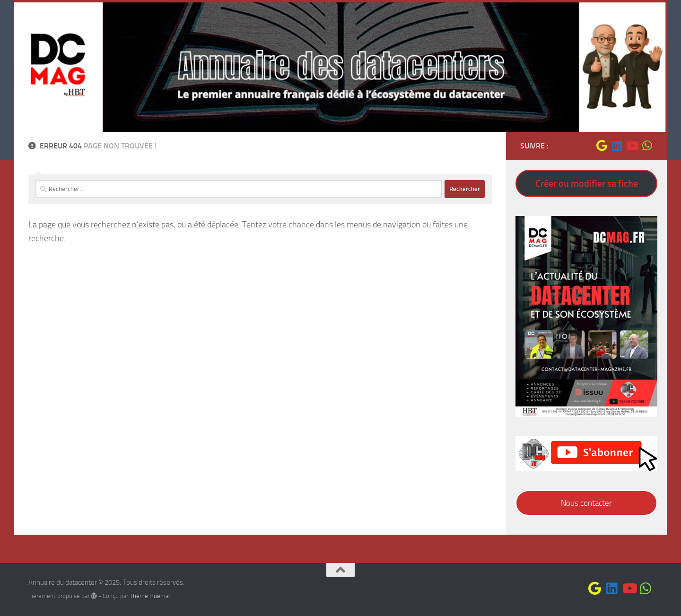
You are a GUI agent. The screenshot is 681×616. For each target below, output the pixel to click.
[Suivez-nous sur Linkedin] (617, 146)
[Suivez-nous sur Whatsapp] (647, 146)
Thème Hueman (151, 596)
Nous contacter (586, 503)
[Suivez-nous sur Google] (602, 146)
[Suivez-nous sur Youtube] (632, 146)
